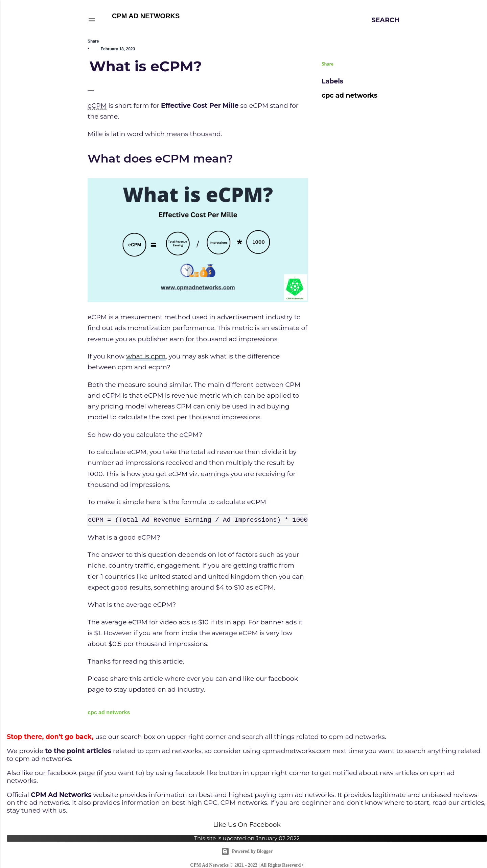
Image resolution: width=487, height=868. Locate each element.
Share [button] (93, 41)
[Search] (386, 20)
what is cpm (146, 356)
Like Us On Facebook (247, 825)
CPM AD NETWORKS (146, 16)
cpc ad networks (109, 712)
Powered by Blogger (247, 851)
